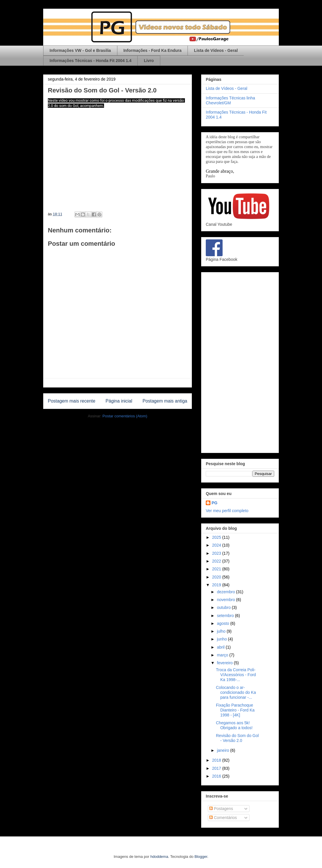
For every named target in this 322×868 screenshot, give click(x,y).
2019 (217, 585)
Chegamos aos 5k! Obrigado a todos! (234, 725)
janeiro (223, 750)
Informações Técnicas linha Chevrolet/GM (230, 100)
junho (222, 639)
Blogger (201, 857)
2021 (217, 569)
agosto (223, 623)
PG (214, 503)
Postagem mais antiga (165, 401)
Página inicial (119, 401)
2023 (217, 553)
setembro (226, 616)
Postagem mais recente (72, 401)
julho (222, 631)
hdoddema (159, 857)
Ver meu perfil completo (227, 511)
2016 (217, 776)
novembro (226, 600)
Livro (149, 61)
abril (221, 647)
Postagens (221, 809)
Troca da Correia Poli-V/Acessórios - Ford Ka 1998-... (236, 675)
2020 (217, 577)
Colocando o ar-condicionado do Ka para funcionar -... (236, 692)
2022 (217, 561)
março (223, 655)
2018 (217, 760)
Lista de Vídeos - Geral (216, 50)
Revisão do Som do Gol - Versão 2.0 (237, 738)
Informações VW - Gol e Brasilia (80, 50)
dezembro (226, 592)
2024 (217, 545)
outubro (224, 607)
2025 (217, 537)
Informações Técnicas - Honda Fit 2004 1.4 (90, 61)
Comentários (223, 818)
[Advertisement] (240, 361)
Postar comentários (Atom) (125, 416)
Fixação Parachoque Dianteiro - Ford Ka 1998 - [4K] (235, 710)
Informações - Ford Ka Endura (153, 50)
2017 (217, 768)
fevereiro (225, 663)
